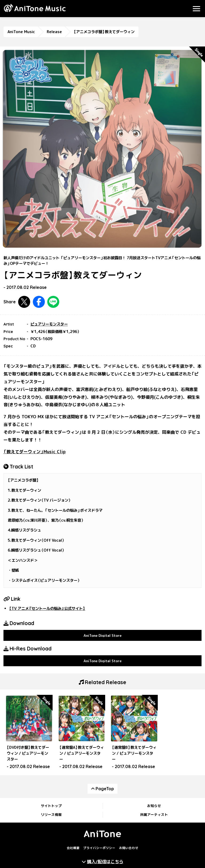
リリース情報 (51, 815)
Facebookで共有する (39, 302)
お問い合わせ (129, 848)
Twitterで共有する (24, 302)
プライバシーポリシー (99, 848)
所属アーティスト (154, 815)
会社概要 (73, 848)
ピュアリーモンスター (49, 324)
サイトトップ (51, 806)
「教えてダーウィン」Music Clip (35, 452)
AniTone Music (21, 32)
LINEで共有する (53, 302)
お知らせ (154, 806)
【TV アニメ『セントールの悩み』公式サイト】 (47, 609)
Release (54, 32)
